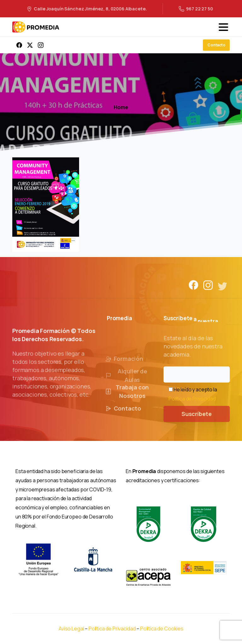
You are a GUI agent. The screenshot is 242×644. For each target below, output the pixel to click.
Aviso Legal (71, 629)
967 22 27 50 (196, 9)
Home (121, 107)
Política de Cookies (162, 629)
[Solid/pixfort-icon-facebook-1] (193, 287)
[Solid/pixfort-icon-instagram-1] (208, 290)
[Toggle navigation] (223, 27)
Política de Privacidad (192, 399)
